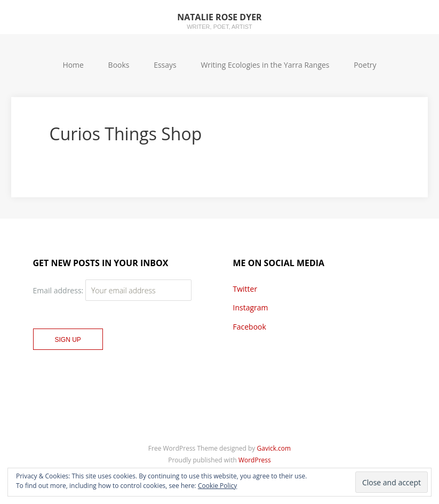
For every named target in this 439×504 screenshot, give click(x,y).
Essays (165, 65)
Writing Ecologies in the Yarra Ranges (265, 65)
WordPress (255, 460)
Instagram (251, 307)
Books (119, 65)
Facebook (250, 327)
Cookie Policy (217, 486)
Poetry (365, 65)
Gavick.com (274, 448)
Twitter (245, 289)
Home (73, 65)
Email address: (59, 290)
